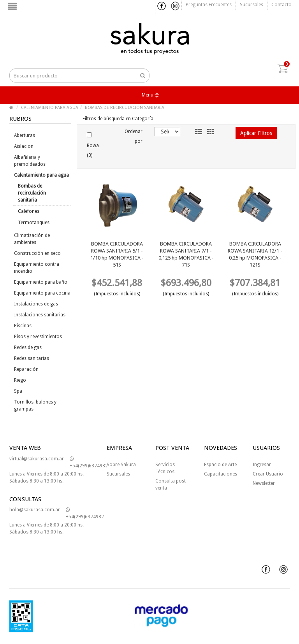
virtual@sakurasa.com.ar (37, 459)
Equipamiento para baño (41, 282)
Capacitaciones (221, 474)
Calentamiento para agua (41, 175)
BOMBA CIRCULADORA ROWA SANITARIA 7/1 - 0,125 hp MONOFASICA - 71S (186, 254)
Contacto (281, 5)
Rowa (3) (93, 145)
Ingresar (262, 465)
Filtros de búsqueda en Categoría (118, 119)
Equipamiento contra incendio (37, 268)
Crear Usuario (268, 474)
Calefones (29, 211)
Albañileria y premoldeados (30, 161)
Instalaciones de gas (36, 304)
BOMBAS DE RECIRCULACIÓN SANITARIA (125, 108)
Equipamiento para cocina (42, 293)
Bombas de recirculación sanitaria (32, 193)
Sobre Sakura (121, 465)
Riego (20, 380)
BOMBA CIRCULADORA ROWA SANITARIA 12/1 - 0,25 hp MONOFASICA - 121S (255, 254)
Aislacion (24, 146)
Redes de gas (28, 347)
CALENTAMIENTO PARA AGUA (50, 108)
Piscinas (23, 326)
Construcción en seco (37, 253)
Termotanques (34, 223)
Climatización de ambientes (32, 239)
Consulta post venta (171, 484)
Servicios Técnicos (165, 468)
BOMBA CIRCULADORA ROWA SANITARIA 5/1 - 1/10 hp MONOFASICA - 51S (117, 254)
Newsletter (264, 483)
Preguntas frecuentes (209, 5)
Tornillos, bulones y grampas (35, 405)
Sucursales (252, 5)
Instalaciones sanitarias (40, 315)
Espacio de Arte (220, 465)
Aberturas (25, 135)
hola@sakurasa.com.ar (35, 510)
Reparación (26, 369)
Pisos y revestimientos (38, 337)
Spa (18, 391)
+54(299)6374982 (89, 462)
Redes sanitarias (32, 358)
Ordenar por (134, 136)
